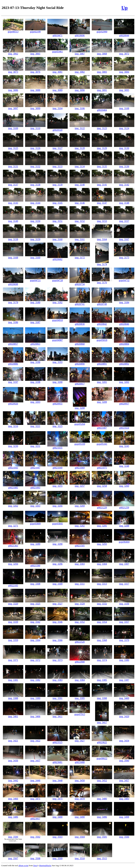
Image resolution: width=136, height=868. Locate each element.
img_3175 (124, 256)
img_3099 (35, 107)
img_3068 (102, 53)
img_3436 (13, 759)
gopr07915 (80, 713)
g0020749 (102, 303)
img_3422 (35, 740)
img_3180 (35, 301)
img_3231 (35, 445)
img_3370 (124, 639)
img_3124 (124, 127)
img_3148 (124, 202)
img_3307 (124, 563)
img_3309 (58, 583)
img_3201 (102, 381)
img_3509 (58, 857)
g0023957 (35, 818)
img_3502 (35, 836)
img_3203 (35, 401)
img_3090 (80, 89)
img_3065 (35, 53)
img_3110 (35, 127)
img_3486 (13, 816)
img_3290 (58, 543)
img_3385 (102, 679)
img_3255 (58, 485)
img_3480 (102, 798)
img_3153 (102, 220)
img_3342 (35, 621)
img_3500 (13, 836)
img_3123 (102, 127)
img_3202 (124, 381)
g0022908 (80, 661)
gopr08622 (102, 757)
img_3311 (80, 583)
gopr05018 (102, 339)
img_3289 (35, 543)
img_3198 (35, 381)
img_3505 (102, 836)
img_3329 (80, 603)
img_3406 (35, 715)
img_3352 (80, 621)
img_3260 (124, 485)
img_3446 (35, 779)
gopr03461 (58, 50)
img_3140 (80, 184)
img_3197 (13, 381)
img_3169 (35, 256)
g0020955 (58, 403)
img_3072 (124, 53)
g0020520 (58, 129)
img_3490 (80, 816)
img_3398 (102, 697)
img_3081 (58, 71)
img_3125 (13, 147)
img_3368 (102, 639)
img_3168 (13, 256)
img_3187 (35, 321)
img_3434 (124, 740)
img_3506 (124, 836)
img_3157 (124, 220)
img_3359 (13, 639)
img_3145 (58, 202)
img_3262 (13, 505)
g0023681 (58, 761)
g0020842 (102, 323)
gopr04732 (124, 279)
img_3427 (80, 740)
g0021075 (102, 467)
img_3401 (13, 715)
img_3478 (80, 798)
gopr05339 (80, 443)
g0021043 (13, 467)
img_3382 (35, 679)
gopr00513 (13, 31)
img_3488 (58, 816)
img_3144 (35, 202)
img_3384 (80, 679)
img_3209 (102, 401)
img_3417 (102, 721)
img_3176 (102, 281)
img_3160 (58, 238)
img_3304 (102, 563)
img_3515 (102, 857)
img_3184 (124, 301)
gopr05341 (102, 443)
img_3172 (80, 256)
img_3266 (58, 505)
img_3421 (13, 740)
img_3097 (13, 107)
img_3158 (13, 238)
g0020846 (124, 323)
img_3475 (58, 798)
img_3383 (58, 679)
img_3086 (13, 89)
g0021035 (58, 447)
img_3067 (80, 53)
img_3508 (35, 857)
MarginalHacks (45, 865)
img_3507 (13, 857)
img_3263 (35, 505)
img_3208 (80, 407)
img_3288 (124, 525)
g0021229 (102, 506)
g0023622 (102, 741)
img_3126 (35, 147)
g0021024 (124, 427)
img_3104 (58, 107)
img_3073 (13, 71)
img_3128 (80, 147)
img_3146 (80, 202)
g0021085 (13, 487)
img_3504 (80, 836)
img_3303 (80, 563)
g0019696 (80, 34)
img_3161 (80, 238)
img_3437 (35, 759)
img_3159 (35, 238)
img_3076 (35, 71)
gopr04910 (58, 319)
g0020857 (13, 343)
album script (24, 865)
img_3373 (58, 659)
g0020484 (102, 109)
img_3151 (58, 220)
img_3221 (35, 425)
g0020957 (124, 403)
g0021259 (124, 506)
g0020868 (80, 343)
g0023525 (58, 741)
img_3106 (80, 107)
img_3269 (80, 505)
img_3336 (124, 603)
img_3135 (102, 165)
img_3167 (124, 238)
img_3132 (35, 165)
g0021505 (80, 545)
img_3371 (13, 659)
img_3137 (13, 184)
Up (124, 8)
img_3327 (58, 603)
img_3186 (13, 321)
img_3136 (124, 165)
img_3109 (13, 127)
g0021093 (35, 487)
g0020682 (58, 258)
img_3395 (80, 697)
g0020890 (80, 363)
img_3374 (102, 659)
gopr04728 (58, 279)
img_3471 (35, 798)
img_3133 (58, 165)
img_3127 (58, 147)
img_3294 (13, 563)
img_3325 (35, 603)
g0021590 (35, 564)
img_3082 (80, 71)
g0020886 (13, 363)
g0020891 (102, 363)
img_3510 (80, 857)
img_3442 (13, 779)
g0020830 (80, 323)
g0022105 (13, 584)
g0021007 (102, 427)
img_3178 (13, 301)
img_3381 (13, 679)
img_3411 (58, 715)
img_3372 (35, 659)
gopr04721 (35, 279)
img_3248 (124, 465)
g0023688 (80, 761)
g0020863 (35, 343)
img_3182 (58, 301)
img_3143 (13, 202)
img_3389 (35, 697)
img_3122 (80, 127)
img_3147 (102, 202)
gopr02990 (102, 31)
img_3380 (124, 659)
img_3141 (102, 184)
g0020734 (80, 283)
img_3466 (13, 798)
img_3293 (102, 543)
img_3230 (13, 445)
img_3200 (58, 381)
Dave (35, 865)
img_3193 (58, 361)
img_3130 (124, 147)
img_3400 (124, 697)
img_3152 (80, 220)
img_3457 (124, 779)
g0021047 (35, 467)
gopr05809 (35, 523)
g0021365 (13, 545)
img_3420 (124, 715)
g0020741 (80, 303)
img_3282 (80, 525)
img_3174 (102, 263)
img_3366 (58, 639)
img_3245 (124, 445)
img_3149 (13, 220)
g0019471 (58, 34)
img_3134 (80, 165)
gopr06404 (124, 541)
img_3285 (102, 525)
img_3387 (124, 679)
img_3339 (13, 621)
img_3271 (13, 525)
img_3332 (102, 603)
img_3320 (13, 603)
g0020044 (124, 34)
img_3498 (124, 816)
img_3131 (13, 165)
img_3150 (35, 220)
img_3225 (58, 425)
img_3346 (58, 621)
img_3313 (102, 583)
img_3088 (35, 89)
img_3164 (102, 238)
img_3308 (35, 583)
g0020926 (13, 403)
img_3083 (102, 71)
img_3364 (35, 639)
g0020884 (124, 343)
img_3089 (58, 89)
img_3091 (102, 89)
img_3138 (35, 184)
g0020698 (13, 283)
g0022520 (80, 641)
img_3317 (124, 583)
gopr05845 (58, 523)
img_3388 (13, 697)
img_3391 (58, 697)
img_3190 (35, 361)
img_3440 (124, 759)
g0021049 (58, 467)
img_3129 (102, 147)
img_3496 (102, 816)
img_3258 (102, 485)
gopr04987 (58, 339)
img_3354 (102, 621)
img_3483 (124, 798)
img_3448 (58, 779)
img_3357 (124, 621)
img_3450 (80, 779)
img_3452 (102, 779)
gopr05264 (80, 423)
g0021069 (80, 467)
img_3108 (124, 107)
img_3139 (58, 184)
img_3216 (13, 425)
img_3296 (58, 563)
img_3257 (80, 485)
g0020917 (80, 383)
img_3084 (124, 71)
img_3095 (124, 89)
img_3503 (58, 836)
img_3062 (13, 53)
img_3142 (124, 184)
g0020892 (124, 363)
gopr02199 (35, 31)
